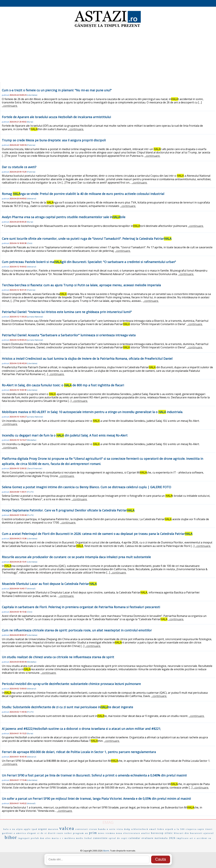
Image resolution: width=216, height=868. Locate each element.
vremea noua (114, 833)
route (60, 833)
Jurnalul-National (35, 317)
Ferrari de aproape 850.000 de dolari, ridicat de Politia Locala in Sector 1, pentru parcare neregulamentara (79, 752)
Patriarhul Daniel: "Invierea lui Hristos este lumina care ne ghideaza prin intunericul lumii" (67, 312)
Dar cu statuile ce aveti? (19, 167)
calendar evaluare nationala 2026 (152, 838)
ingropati (24, 838)
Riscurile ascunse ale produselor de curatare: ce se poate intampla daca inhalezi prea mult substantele (76, 557)
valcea (67, 828)
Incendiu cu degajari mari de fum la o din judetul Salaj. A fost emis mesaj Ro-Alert (65, 435)
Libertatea (32, 95)
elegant (32, 833)
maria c (57, 838)
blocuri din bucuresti (188, 833)
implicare (183, 838)
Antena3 (31, 589)
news (101, 833)
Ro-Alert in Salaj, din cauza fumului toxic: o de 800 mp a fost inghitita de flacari (63, 385)
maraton (53, 829)
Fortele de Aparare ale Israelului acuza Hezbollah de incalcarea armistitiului (56, 117)
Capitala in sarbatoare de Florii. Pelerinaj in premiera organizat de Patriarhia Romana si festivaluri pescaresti (81, 607)
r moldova (69, 838)
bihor (11, 837)
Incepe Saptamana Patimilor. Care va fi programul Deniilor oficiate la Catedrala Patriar (68, 510)
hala (6, 829)
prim (93, 833)
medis (80, 838)
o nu (13, 829)
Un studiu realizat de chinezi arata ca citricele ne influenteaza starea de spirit (58, 657)
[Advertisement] (108, 55)
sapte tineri (205, 829)
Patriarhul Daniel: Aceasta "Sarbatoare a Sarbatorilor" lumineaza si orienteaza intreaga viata (69, 335)
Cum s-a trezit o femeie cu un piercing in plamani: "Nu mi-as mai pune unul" (57, 90)
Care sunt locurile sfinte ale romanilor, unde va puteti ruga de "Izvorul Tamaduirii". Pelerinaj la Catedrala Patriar (87, 239)
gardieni (7, 833)
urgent (43, 829)
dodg (127, 829)
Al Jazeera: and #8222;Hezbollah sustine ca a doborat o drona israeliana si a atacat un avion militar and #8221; (81, 729)
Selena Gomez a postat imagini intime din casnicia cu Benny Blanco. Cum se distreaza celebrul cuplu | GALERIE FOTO (86, 487)
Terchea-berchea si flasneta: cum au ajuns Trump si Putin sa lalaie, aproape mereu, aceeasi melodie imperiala (81, 285)
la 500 (181, 829)
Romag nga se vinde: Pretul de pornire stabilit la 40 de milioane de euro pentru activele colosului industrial (83, 194)
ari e (193, 838)
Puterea (31, 145)
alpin (20, 829)
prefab (35, 838)
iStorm (106, 851)
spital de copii (118, 838)
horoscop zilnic (162, 833)
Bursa (30, 122)
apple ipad (31, 829)
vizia (120, 829)
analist (146, 833)
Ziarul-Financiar (35, 468)
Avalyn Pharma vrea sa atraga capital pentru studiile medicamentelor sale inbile (64, 217)
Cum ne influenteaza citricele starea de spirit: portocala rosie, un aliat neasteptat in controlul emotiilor (77, 630)
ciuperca (191, 829)
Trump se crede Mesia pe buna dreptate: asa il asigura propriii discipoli (54, 140)
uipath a (171, 829)
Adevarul (32, 199)
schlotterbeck (140, 829)
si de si (42, 833)
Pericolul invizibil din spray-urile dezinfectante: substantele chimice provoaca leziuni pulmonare (71, 684)
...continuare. (10, 106)
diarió (52, 833)
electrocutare (132, 833)
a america (20, 833)
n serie (111, 829)
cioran (93, 829)
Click (30, 243)
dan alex (45, 838)
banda (102, 829)
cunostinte (101, 838)
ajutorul (209, 833)
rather (68, 833)
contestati (82, 829)
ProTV (30, 492)
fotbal (88, 838)
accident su (204, 838)
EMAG (108, 822)
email (153, 829)
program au (81, 833)
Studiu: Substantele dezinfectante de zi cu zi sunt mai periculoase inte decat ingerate (67, 707)
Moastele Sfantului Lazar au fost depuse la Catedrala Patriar (49, 584)
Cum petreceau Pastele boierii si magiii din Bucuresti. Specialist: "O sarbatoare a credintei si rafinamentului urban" (89, 262)
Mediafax (32, 440)
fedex (161, 829)
